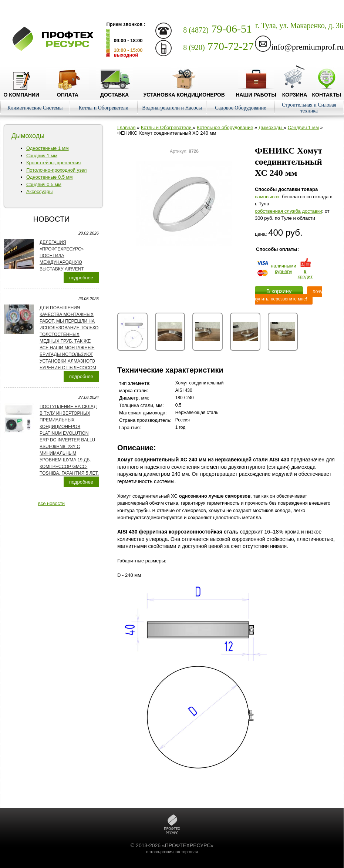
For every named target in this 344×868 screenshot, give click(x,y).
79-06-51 (217, 29)
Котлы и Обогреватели (104, 108)
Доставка (114, 92)
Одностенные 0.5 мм (49, 177)
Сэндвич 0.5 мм (44, 184)
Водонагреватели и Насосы (172, 108)
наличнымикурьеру (284, 269)
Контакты (326, 92)
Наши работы (256, 92)
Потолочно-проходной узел (56, 170)
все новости (51, 503)
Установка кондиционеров (184, 92)
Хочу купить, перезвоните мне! (289, 295)
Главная (126, 127)
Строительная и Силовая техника (309, 108)
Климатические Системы (35, 108)
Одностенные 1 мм (48, 148)
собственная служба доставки (289, 211)
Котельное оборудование (225, 127)
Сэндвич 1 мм (42, 156)
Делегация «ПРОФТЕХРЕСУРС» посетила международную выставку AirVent (62, 256)
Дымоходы (271, 127)
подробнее (81, 278)
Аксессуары (39, 191)
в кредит (305, 271)
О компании (21, 92)
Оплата (68, 92)
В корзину (279, 291)
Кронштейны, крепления (53, 163)
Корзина (295, 92)
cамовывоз (267, 197)
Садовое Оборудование (240, 108)
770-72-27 (218, 46)
